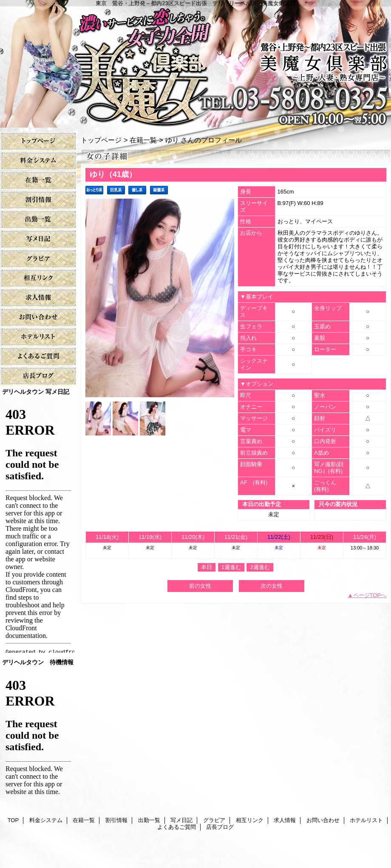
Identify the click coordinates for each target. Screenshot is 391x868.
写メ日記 (38, 239)
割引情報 (38, 200)
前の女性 (200, 586)
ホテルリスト (38, 337)
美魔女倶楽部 (195, 64)
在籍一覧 (38, 181)
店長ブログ (38, 376)
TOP (38, 141)
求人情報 (38, 298)
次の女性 (272, 586)
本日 (207, 567)
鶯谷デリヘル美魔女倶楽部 (187, 860)
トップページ (101, 140)
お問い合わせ (38, 317)
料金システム (38, 161)
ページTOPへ (370, 595)
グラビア (38, 259)
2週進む (260, 567)
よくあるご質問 (38, 357)
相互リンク (38, 278)
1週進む (231, 567)
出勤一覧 (38, 220)
